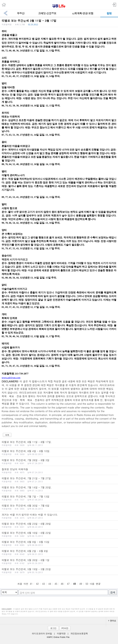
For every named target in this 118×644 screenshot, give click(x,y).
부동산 (21, 13)
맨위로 (112, 621)
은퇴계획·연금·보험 (83, 13)
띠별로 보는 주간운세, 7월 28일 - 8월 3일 (59, 461)
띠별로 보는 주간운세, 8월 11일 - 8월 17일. (59, 443)
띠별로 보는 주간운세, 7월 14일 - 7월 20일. (59, 489)
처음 (20, 584)
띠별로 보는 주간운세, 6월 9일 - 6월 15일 (59, 543)
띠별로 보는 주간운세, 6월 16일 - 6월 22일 (59, 534)
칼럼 (109, 13)
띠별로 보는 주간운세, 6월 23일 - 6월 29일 (59, 525)
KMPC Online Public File (58, 637)
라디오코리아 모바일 (42, 634)
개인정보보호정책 (79, 634)
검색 (113, 592)
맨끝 (98, 584)
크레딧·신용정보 (47, 13)
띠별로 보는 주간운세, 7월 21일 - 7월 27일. (59, 480)
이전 (26, 584)
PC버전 (65, 628)
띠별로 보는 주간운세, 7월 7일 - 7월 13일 (59, 498)
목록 (7, 435)
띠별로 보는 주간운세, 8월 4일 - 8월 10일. (59, 452)
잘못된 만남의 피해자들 (59, 471)
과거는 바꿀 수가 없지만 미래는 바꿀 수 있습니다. (59, 516)
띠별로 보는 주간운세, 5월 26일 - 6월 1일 (59, 561)
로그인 (53, 628)
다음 (92, 584)
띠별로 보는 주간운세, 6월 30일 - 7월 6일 (59, 507)
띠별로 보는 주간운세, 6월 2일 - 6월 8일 (59, 552)
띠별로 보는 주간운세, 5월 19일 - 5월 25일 (59, 570)
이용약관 (61, 634)
